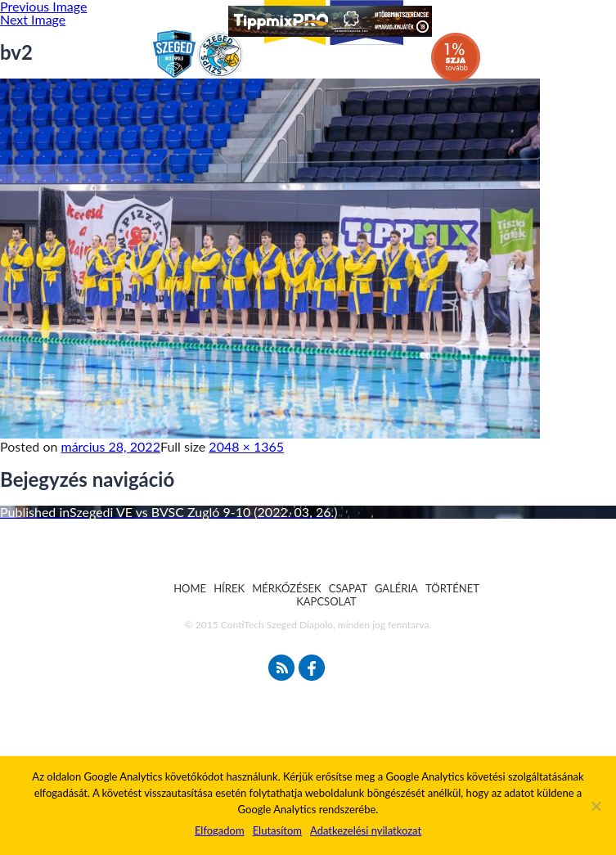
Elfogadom (220, 830)
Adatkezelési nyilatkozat (366, 830)
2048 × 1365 (246, 446)
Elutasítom (277, 830)
